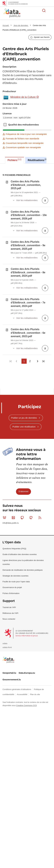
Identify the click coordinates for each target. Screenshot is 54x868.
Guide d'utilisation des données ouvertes (20, 457)
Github (32, 420)
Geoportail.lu (9, 576)
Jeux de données (21, 25)
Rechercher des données (44, 10)
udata (5, 546)
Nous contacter (9, 522)
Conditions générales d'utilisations (17, 592)
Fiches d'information (11, 496)
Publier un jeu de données (24, 321)
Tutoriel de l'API (9, 510)
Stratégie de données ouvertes (16, 479)
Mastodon (23, 420)
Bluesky (5, 420)
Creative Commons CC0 (26, 608)
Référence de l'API (11, 516)
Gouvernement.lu (12, 582)
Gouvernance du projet (12, 490)
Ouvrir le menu (50, 10)
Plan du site (35, 597)
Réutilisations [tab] (38, 160)
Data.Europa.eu (27, 576)
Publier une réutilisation (24, 330)
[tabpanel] (27, 227)
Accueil (6, 25)
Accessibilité (22, 597)
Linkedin (14, 420)
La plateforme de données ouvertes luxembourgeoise (35, 13)
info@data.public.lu (11, 426)
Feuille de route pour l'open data (16, 485)
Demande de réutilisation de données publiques (23, 473)
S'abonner (23, 394)
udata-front (7, 550)
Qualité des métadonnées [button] (5, 125)
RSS (41, 420)
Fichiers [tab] (15, 160)
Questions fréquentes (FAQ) (14, 452)
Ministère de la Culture (25, 97)
